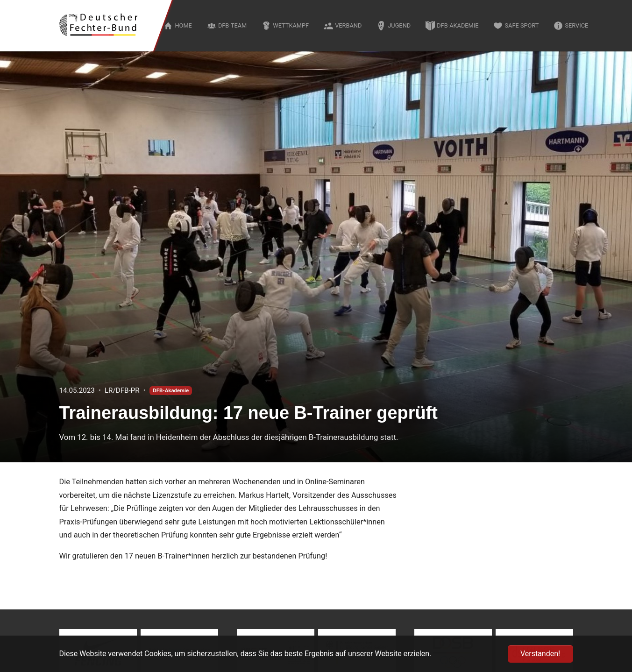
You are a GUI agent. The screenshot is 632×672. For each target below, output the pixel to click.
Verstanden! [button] (540, 654)
